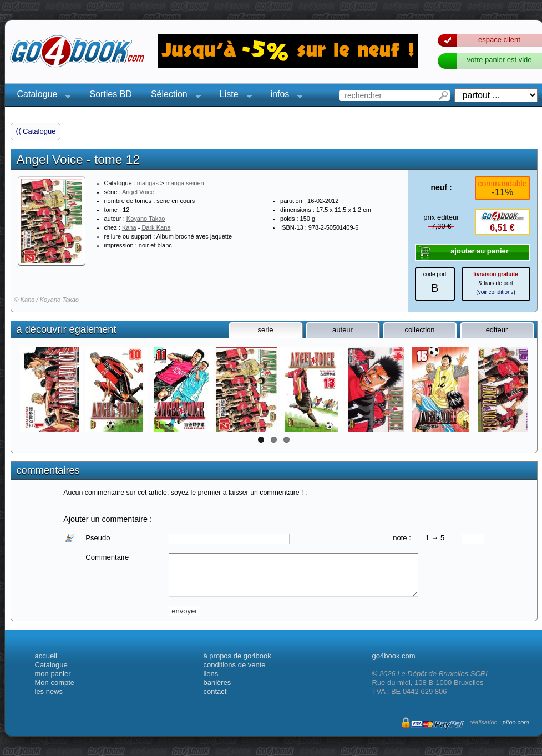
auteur (343, 330)
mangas (148, 183)
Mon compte (55, 683)
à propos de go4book (237, 656)
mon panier (53, 674)
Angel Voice (138, 192)
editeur (497, 330)
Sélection (173, 96)
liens (211, 674)
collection (419, 330)
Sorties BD (110, 94)
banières (217, 683)
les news (49, 691)
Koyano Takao (146, 219)
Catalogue (41, 96)
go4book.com (394, 656)
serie (265, 330)
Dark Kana (156, 227)
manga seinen (185, 183)
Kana (129, 227)
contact (215, 691)
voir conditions (496, 292)
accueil (46, 656)
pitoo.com (516, 722)
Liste (232, 96)
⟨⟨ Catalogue (36, 131)
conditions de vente (235, 665)
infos (283, 96)
